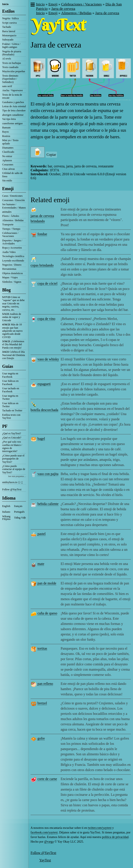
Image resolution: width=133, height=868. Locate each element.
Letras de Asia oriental (14, 106)
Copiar (51, 155)
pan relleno (45, 684)
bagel (41, 439)
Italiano (6, 512)
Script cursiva (9, 23)
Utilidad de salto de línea (12, 175)
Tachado (7, 27)
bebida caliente (48, 504)
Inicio (5, 4)
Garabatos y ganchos (13, 102)
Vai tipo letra (9, 119)
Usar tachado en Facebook (11, 390)
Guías (8, 366)
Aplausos (7, 160)
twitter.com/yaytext (100, 828)
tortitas (42, 648)
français (18, 506)
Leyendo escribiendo (13, 261)
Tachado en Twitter (12, 410)
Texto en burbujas (12, 63)
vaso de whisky (48, 359)
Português (19, 512)
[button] (32, 5)
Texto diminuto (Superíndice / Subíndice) (10, 79)
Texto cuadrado (10, 67)
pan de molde (47, 583)
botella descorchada (44, 410)
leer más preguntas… (17, 476)
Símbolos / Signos (12, 282)
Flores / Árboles (11, 216)
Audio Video (9, 252)
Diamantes (8, 148)
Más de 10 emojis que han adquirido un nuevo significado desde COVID (12, 331)
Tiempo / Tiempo (11, 229)
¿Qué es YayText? (12, 433)
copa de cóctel (47, 283)
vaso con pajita (48, 474)
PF (5, 426)
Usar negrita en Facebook (10, 375)
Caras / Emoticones (12, 196)
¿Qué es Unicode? (12, 438)
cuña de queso (47, 613)
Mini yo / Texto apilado (10, 142)
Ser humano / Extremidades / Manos (14, 206)
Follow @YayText (12, 489)
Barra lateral (9, 31)
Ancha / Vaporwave (12, 90)
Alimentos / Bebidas (13, 220)
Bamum (6, 128)
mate (41, 564)
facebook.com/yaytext (44, 832)
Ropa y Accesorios (12, 248)
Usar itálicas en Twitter (10, 405)
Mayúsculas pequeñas (14, 71)
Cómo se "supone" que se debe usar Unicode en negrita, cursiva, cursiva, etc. (13, 303)
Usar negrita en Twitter (10, 397)
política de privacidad (115, 837)
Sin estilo (7, 181)
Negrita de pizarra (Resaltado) (12, 53)
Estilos (8, 11)
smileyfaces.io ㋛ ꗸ (12, 482)
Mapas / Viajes (10, 277)
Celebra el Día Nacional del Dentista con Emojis (14, 355)
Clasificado (8, 152)
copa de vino (46, 319)
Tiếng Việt (20, 518)
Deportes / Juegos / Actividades (12, 242)
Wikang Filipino (6, 518)
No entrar (7, 156)
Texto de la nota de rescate (12, 96)
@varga (49, 842)
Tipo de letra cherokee (14, 110)
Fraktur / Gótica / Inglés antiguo (11, 46)
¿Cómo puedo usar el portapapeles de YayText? (13, 459)
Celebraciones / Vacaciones (10, 235)
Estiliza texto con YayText (11, 416)
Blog (6, 290)
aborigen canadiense (13, 115)
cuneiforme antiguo (12, 123)
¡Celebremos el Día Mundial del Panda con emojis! (13, 345)
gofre (41, 738)
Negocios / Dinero (12, 265)
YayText (45, 860)
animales (7, 212)
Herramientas (9, 269)
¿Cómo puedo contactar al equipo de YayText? (14, 469)
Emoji (8, 189)
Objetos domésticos (12, 273)
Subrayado (8, 40)
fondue (42, 234)
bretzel (42, 703)
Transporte (8, 224)
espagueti (44, 384)
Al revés (7, 59)
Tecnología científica (13, 256)
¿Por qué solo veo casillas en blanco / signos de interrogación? (12, 446)
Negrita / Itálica (10, 18)
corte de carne (47, 779)
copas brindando (42, 265)
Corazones (8, 165)
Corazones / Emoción (13, 200)
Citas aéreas (9, 169)
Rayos (5, 132)
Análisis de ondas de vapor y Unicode (12, 317)
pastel (41, 534)
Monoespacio (9, 35)
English (6, 506)
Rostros (6, 136)
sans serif (7, 86)
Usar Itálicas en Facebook (10, 382)
